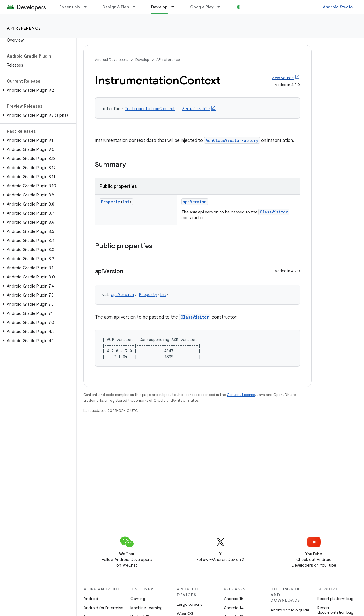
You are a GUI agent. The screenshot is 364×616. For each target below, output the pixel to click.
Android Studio (338, 7)
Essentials (70, 7)
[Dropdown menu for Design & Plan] (136, 7)
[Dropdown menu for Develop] (175, 7)
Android (91, 599)
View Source (283, 78)
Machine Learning (146, 608)
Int (126, 202)
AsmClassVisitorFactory (232, 140)
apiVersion (195, 202)
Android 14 (234, 608)
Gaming (138, 599)
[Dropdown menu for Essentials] (88, 7)
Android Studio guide (290, 610)
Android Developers (111, 60)
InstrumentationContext (150, 109)
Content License (241, 395)
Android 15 (234, 599)
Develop (142, 60)
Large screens (190, 604)
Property (110, 202)
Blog (247, 7)
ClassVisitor (274, 212)
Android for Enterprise (103, 608)
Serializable (196, 109)
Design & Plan (116, 7)
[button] (37, 90)
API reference (24, 28)
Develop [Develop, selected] (159, 7)
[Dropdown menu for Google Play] (221, 7)
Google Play (202, 7)
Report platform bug (335, 599)
